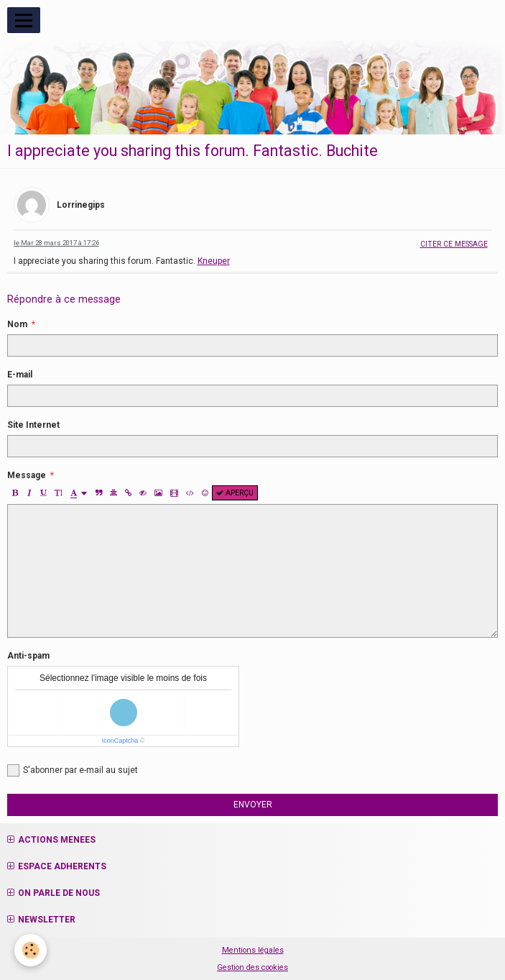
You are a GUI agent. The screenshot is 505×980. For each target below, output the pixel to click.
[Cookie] (31, 950)
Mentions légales (253, 950)
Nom (17, 324)
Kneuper (214, 261)
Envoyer (253, 805)
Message (27, 475)
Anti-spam (28, 656)
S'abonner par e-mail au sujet (73, 770)
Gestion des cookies (253, 967)
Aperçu (235, 493)
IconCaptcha (120, 741)
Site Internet (33, 425)
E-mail (20, 375)
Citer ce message (454, 244)
